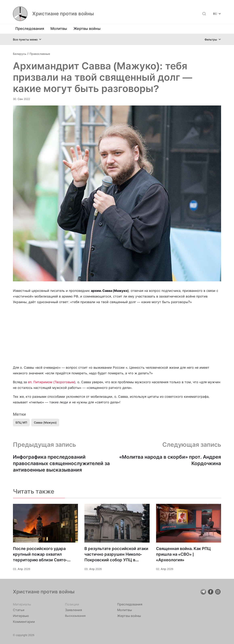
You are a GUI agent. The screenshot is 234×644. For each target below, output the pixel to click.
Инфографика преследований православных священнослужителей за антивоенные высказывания (61, 463)
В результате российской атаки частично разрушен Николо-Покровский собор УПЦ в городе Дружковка (116, 554)
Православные (40, 54)
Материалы (22, 604)
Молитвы (59, 29)
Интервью (21, 616)
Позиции (72, 604)
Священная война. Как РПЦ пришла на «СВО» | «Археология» (184, 554)
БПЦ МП (21, 422)
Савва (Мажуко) (45, 422)
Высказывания (75, 616)
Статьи (19, 610)
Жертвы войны (87, 29)
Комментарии (24, 622)
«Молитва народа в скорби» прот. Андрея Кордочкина (170, 460)
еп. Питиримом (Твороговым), (52, 382)
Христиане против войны (63, 14)
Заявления (73, 610)
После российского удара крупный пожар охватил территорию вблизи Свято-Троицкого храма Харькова (40, 554)
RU (215, 14)
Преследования (30, 29)
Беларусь (20, 54)
